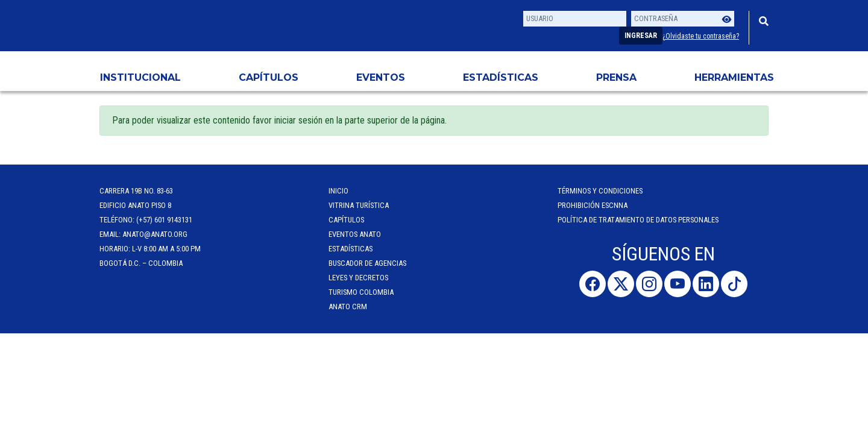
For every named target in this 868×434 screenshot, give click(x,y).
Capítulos (269, 77)
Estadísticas (501, 77)
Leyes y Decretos (358, 278)
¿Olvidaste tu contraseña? (701, 36)
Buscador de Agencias (367, 263)
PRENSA (616, 77)
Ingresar (641, 36)
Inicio (338, 191)
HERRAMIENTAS (734, 77)
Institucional (140, 77)
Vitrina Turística (359, 205)
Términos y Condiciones (600, 191)
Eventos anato (355, 234)
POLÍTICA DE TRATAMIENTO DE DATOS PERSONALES (638, 220)
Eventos (381, 77)
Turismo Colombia (361, 292)
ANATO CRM (348, 307)
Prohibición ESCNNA (593, 205)
